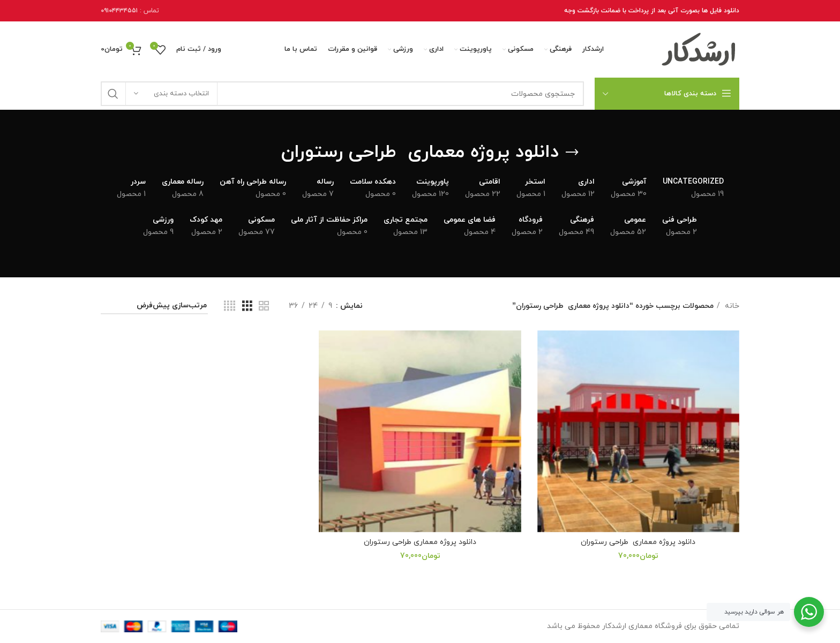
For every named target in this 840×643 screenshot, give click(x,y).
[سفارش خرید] (154, 307)
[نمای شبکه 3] (247, 307)
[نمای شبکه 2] (264, 307)
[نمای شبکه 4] (230, 307)
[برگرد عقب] (572, 153)
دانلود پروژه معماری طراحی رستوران (638, 542)
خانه (731, 306)
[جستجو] (342, 94)
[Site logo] (699, 49)
